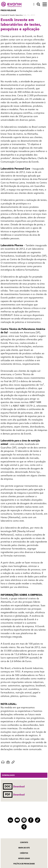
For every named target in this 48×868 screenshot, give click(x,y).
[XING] (24, 827)
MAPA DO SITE (24, 848)
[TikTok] (38, 820)
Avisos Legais (24, 858)
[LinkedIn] (10, 820)
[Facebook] (31, 820)
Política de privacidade (24, 864)
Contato (24, 842)
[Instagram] (24, 820)
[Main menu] (45, 4)
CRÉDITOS (24, 853)
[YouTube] (17, 820)
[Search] (38, 4)
